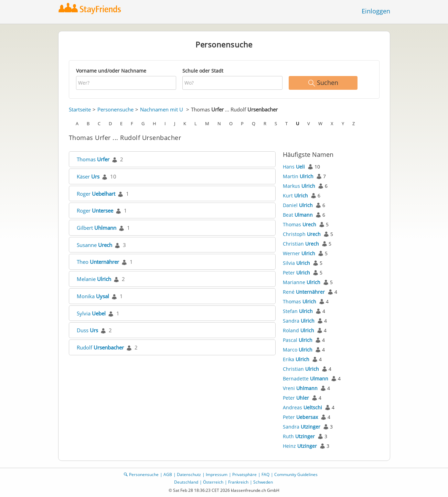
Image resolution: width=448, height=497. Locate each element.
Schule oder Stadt (203, 71)
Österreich (213, 482)
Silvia (296, 263)
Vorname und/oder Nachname (111, 71)
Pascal (298, 340)
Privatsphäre (244, 474)
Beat (298, 215)
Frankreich (238, 482)
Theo (98, 262)
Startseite (80, 109)
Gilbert (97, 228)
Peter (296, 273)
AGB (168, 474)
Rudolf (100, 347)
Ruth (299, 436)
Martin (298, 176)
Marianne (302, 282)
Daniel (298, 205)
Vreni (300, 388)
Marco (298, 350)
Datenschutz (189, 474)
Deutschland (186, 482)
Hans (294, 167)
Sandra (299, 321)
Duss (87, 330)
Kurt (295, 196)
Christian (301, 244)
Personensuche (115, 109)
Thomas (93, 159)
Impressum (217, 474)
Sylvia (91, 313)
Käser (88, 176)
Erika (296, 359)
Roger (96, 194)
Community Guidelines (296, 474)
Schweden (263, 482)
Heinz (300, 446)
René (304, 292)
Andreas (302, 407)
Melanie (94, 279)
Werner (299, 253)
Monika (93, 296)
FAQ (265, 474)
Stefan (298, 311)
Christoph (302, 234)
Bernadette (306, 379)
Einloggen (376, 11)
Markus (299, 186)
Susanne (94, 245)
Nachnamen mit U (162, 109)
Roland (298, 330)
